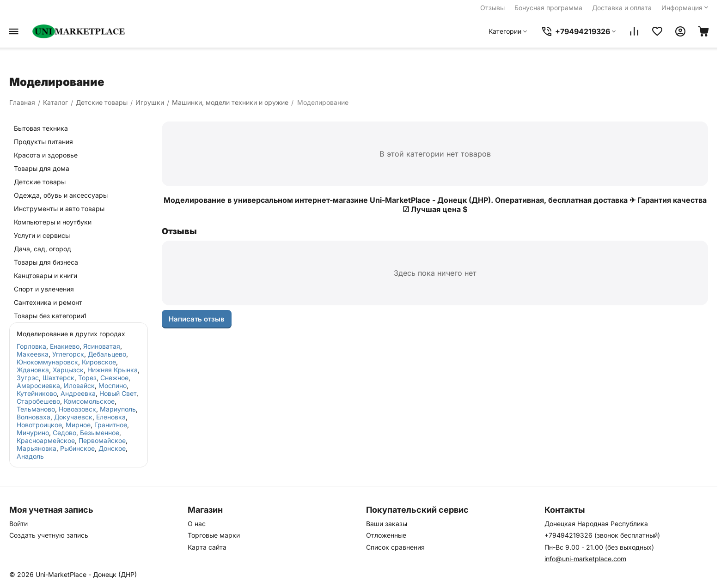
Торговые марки (214, 535)
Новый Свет (118, 393)
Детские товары (40, 182)
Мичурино (33, 433)
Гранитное (111, 425)
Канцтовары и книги (46, 276)
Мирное (78, 425)
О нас (197, 524)
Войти (18, 524)
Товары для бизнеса (46, 262)
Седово (64, 433)
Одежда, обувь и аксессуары (61, 195)
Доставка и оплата (622, 8)
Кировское (99, 362)
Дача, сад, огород (43, 249)
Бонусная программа (548, 8)
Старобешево (38, 401)
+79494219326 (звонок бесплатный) (602, 535)
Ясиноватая (102, 346)
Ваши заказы (387, 524)
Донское (112, 448)
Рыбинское (77, 448)
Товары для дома (42, 168)
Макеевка (33, 354)
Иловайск (79, 385)
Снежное (114, 378)
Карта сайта (207, 547)
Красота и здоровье (46, 155)
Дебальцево (107, 354)
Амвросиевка (38, 385)
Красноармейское (46, 440)
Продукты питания (43, 142)
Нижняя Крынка (113, 370)
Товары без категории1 (50, 316)
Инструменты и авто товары (59, 209)
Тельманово (36, 409)
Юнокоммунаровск (47, 362)
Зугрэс (28, 378)
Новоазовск (77, 409)
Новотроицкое (39, 425)
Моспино (113, 385)
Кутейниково (37, 393)
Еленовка (111, 417)
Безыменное (100, 433)
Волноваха (34, 417)
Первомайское (102, 440)
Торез (87, 378)
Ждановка (33, 370)
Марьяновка (37, 448)
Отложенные (386, 535)
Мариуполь (118, 409)
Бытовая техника (41, 128)
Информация (686, 8)
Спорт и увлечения (44, 289)
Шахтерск (58, 378)
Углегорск (68, 354)
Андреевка (78, 393)
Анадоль (30, 456)
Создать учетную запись (49, 535)
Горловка (31, 346)
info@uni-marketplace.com (585, 559)
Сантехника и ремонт (48, 302)
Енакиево (65, 346)
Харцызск (68, 370)
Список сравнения (395, 547)
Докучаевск (73, 417)
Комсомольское (89, 401)
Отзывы (492, 8)
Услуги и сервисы (42, 235)
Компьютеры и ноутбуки (53, 222)
